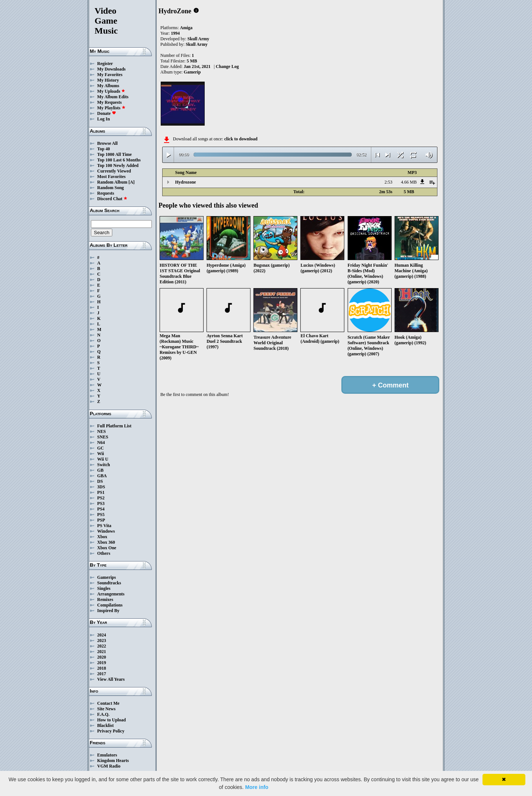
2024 (102, 635)
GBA (102, 476)
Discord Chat (112, 199)
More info (257, 787)
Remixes (105, 599)
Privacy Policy (111, 731)
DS (100, 481)
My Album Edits (113, 97)
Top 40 (104, 149)
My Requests (109, 102)
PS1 (101, 492)
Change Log (227, 66)
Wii (100, 454)
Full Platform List (114, 426)
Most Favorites (111, 177)
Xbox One (107, 548)
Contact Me (108, 703)
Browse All (107, 143)
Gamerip (192, 72)
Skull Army (198, 39)
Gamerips (107, 577)
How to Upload (111, 720)
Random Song (110, 188)
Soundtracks (109, 583)
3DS (101, 487)
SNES (103, 437)
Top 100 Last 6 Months (119, 160)
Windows (106, 531)
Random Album (112, 182)
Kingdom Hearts (113, 761)
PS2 (101, 498)
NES (101, 431)
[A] (132, 182)
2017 (102, 674)
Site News (106, 709)
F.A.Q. (103, 714)
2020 (102, 657)
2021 (102, 652)
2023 (102, 640)
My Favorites (110, 75)
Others (104, 553)
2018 (102, 668)
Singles (104, 588)
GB (100, 470)
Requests (106, 193)
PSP (101, 520)
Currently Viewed (114, 171)
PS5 (101, 515)
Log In (103, 119)
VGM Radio (109, 766)
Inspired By (108, 611)
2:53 (388, 182)
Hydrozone (185, 182)
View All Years (111, 679)
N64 (101, 443)
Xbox (102, 537)
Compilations (110, 605)
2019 (102, 663)
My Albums (108, 86)
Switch (104, 465)
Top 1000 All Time (114, 154)
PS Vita (104, 526)
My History (108, 80)
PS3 (101, 503)
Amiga (186, 28)
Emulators (107, 755)
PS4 (101, 509)
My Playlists (111, 108)
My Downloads (111, 69)
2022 (102, 646)
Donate (107, 113)
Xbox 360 (106, 542)
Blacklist (105, 725)
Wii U (103, 459)
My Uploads (111, 91)
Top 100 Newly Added (118, 165)
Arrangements (111, 594)
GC (100, 448)
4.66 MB (409, 182)
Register (105, 64)
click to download (241, 139)
